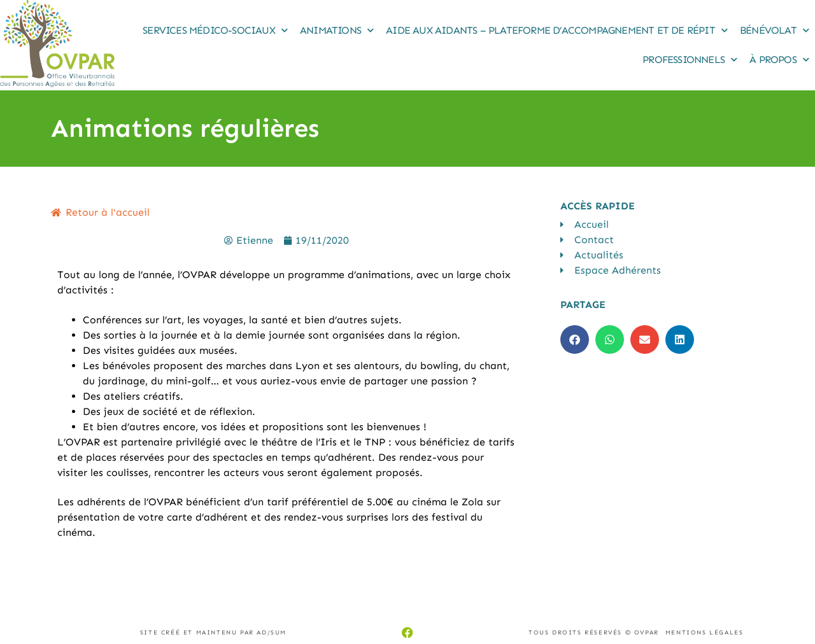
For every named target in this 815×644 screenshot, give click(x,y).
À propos (779, 59)
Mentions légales (705, 633)
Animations (337, 30)
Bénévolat (774, 30)
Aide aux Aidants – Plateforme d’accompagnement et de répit (556, 30)
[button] (575, 339)
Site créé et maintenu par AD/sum (213, 633)
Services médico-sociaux (215, 30)
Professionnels (690, 59)
